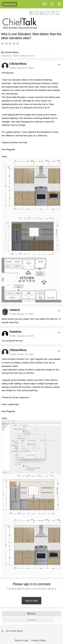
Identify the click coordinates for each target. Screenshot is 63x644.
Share (32, 614)
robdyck (15, 310)
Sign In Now (32, 601)
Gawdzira (15, 332)
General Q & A (28, 56)
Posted (22, 68)
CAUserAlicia (11, 52)
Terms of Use (21, 640)
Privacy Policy (39, 640)
